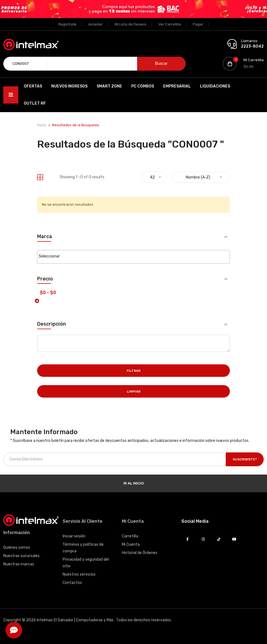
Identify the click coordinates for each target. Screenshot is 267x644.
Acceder (96, 24)
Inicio (42, 125)
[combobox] (133, 257)
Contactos (72, 583)
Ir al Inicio (133, 483)
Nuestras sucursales (21, 556)
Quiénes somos (17, 548)
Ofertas (33, 86)
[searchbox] (133, 256)
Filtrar (133, 371)
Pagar (198, 24)
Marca (45, 237)
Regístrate (67, 24)
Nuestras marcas (19, 564)
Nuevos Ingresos (69, 86)
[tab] (40, 177)
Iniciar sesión (74, 536)
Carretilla (130, 536)
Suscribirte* (245, 459)
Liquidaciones (215, 86)
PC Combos (143, 86)
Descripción (52, 324)
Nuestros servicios (79, 574)
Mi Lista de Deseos (131, 24)
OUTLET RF (35, 103)
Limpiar (134, 391)
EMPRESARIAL (177, 86)
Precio (45, 279)
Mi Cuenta (131, 544)
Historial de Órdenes (140, 553)
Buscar (161, 64)
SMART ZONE (109, 86)
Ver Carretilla (170, 24)
